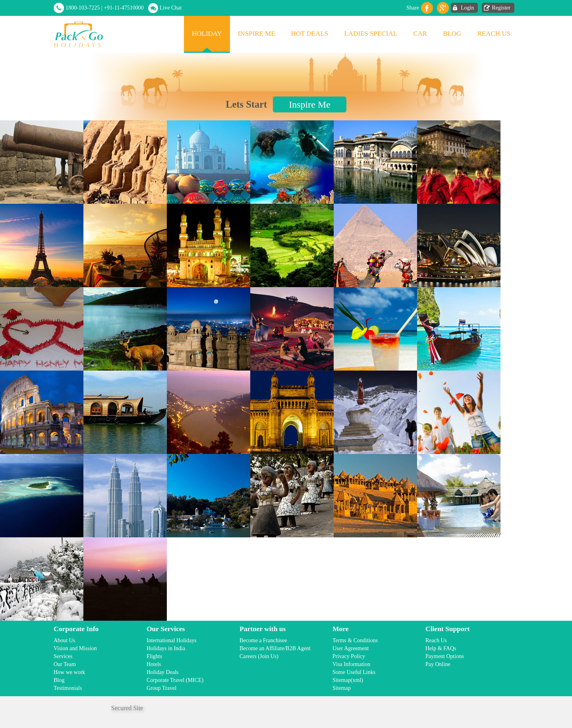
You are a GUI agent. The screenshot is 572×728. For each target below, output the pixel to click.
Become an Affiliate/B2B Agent (275, 648)
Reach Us (494, 34)
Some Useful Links (354, 672)
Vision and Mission (75, 648)
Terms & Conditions (355, 640)
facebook (427, 8)
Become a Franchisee (263, 640)
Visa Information (351, 664)
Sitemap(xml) (348, 680)
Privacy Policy (349, 656)
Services (63, 656)
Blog (452, 34)
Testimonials (68, 688)
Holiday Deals (162, 672)
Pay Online (438, 664)
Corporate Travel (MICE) (175, 680)
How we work (69, 672)
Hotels (154, 664)
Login (467, 8)
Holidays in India (166, 648)
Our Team (65, 664)
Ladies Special (371, 34)
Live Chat (171, 8)
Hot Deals (310, 34)
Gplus (443, 8)
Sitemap (342, 688)
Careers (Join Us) (259, 656)
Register (501, 8)
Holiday (207, 34)
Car (420, 34)
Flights (154, 656)
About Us (64, 640)
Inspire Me (257, 34)
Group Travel (161, 688)
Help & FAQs (441, 648)
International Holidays (172, 640)
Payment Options (445, 656)
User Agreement (351, 648)
